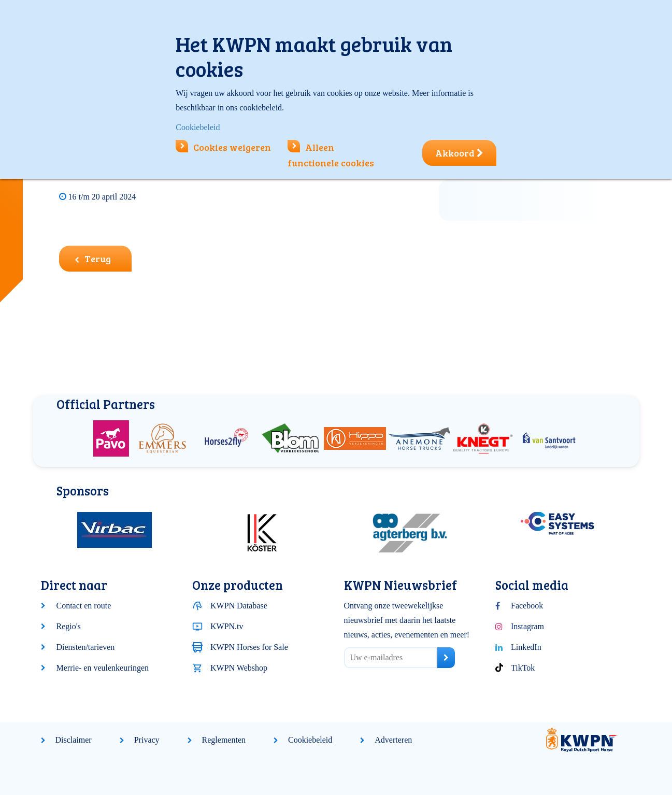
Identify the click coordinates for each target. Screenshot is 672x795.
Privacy (147, 740)
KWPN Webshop (239, 668)
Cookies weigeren (223, 147)
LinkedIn (526, 647)
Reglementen (224, 740)
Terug (93, 259)
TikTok (523, 668)
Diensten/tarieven (86, 647)
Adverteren (393, 740)
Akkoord (459, 153)
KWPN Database (239, 606)
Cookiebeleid (310, 740)
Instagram (527, 626)
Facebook (527, 606)
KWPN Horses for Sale (249, 647)
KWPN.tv (227, 626)
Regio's (69, 626)
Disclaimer (74, 740)
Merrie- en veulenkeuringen (103, 668)
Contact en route (84, 606)
